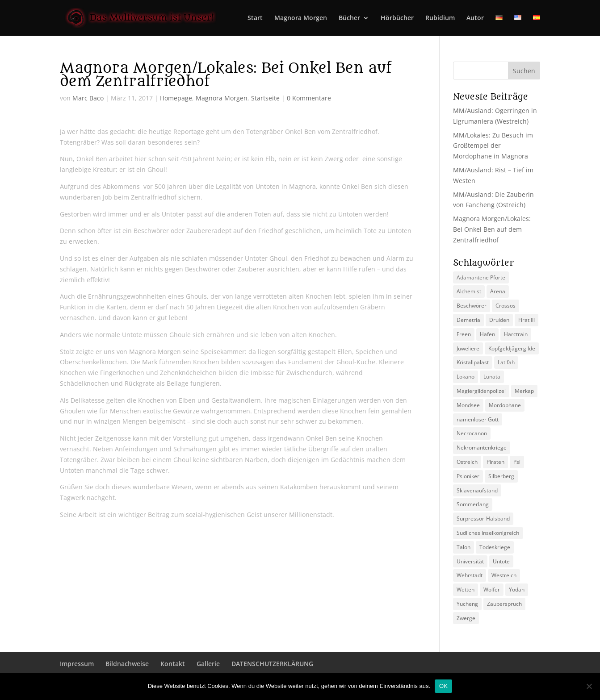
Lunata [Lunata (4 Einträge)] (492, 377)
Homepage (176, 98)
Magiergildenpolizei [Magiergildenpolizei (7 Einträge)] (481, 391)
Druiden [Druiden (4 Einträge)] (499, 320)
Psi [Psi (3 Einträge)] (517, 462)
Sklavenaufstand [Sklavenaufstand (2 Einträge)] (477, 490)
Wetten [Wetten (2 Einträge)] (466, 590)
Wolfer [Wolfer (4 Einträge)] (492, 590)
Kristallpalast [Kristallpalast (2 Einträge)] (473, 362)
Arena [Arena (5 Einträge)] (498, 291)
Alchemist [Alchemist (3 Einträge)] (469, 291)
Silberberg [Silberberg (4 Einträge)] (501, 476)
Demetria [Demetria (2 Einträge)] (468, 320)
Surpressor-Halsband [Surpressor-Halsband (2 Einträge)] (483, 519)
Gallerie (208, 664)
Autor (475, 18)
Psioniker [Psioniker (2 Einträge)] (468, 476)
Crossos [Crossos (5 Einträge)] (506, 306)
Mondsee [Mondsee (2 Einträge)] (468, 405)
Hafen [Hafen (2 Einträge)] (487, 334)
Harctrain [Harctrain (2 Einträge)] (516, 334)
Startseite (265, 98)
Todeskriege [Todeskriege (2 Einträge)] (495, 547)
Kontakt (173, 664)
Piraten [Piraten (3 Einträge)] (495, 462)
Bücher (349, 18)
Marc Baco (88, 98)
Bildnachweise (127, 664)
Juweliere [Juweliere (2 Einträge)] (468, 348)
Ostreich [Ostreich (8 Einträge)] (467, 462)
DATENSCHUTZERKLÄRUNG (272, 664)
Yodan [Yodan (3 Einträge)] (517, 590)
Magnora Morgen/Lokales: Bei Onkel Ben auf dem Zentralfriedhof (492, 229)
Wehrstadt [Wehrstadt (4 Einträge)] (470, 575)
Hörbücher (397, 18)
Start (255, 18)
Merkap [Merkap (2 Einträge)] (524, 391)
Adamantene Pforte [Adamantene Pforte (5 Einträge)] (481, 277)
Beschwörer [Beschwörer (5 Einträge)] (472, 306)
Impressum (77, 664)
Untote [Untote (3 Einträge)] (501, 561)
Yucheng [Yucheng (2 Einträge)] (467, 604)
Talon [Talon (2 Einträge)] (464, 547)
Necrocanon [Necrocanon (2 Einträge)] (472, 433)
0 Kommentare (309, 98)
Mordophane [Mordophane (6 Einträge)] (505, 405)
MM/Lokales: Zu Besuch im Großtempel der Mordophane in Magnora (493, 146)
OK (443, 686)
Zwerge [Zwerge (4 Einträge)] (466, 618)
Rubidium (440, 18)
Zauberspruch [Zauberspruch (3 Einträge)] (504, 604)
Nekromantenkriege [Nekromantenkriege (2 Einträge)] (482, 448)
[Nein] (589, 686)
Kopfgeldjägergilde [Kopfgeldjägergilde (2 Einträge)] (512, 348)
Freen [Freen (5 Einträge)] (464, 334)
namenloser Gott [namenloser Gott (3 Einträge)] (478, 419)
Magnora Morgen (301, 18)
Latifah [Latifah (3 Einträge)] (506, 362)
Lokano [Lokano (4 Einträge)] (466, 377)
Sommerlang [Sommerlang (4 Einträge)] (473, 504)
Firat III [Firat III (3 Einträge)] (527, 320)
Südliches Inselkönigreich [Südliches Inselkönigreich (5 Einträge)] (488, 533)
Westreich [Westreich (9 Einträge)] (504, 575)
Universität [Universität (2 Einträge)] (470, 561)
